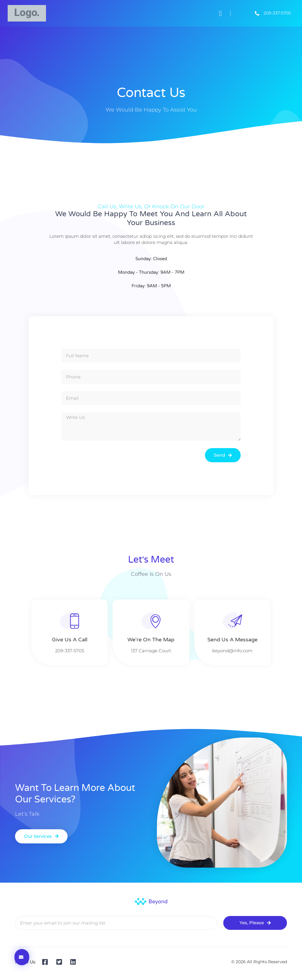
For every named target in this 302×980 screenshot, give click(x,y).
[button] (220, 13)
